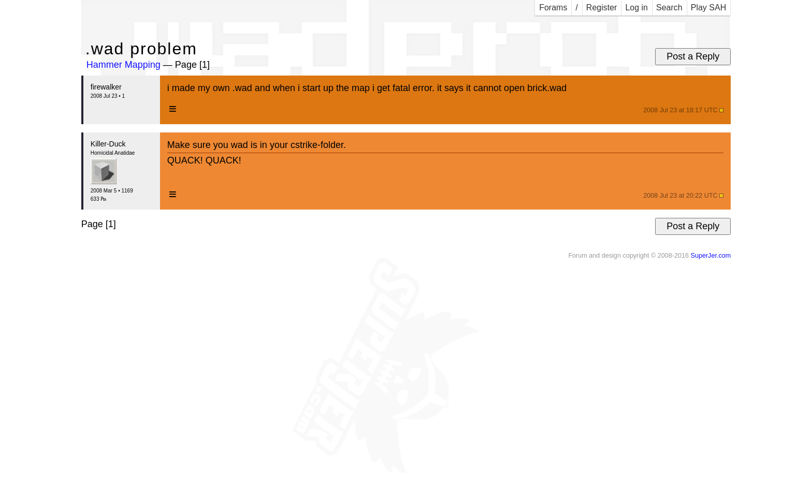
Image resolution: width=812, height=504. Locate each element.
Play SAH (708, 8)
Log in (636, 8)
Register (602, 8)
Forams (553, 8)
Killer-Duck (108, 144)
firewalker (106, 87)
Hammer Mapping (124, 65)
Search (669, 8)
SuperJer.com (711, 256)
